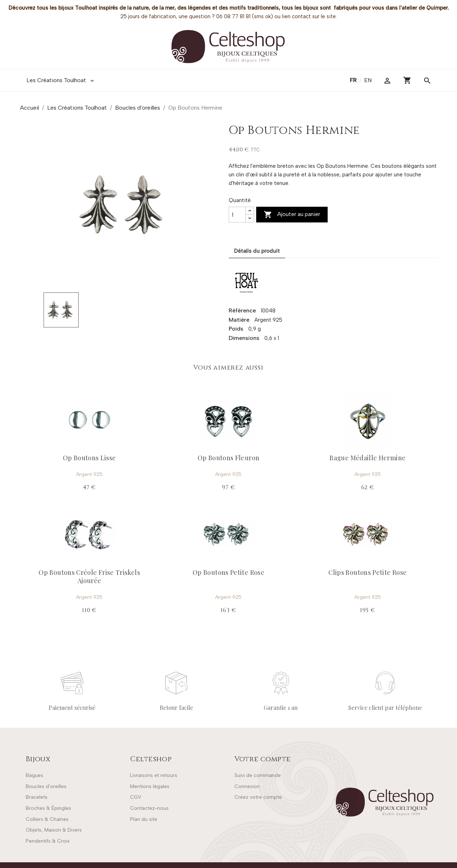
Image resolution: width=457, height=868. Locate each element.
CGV (136, 797)
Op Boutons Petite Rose (228, 572)
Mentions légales (150, 786)
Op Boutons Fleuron (228, 458)
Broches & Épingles (48, 808)
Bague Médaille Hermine (367, 458)
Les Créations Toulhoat (61, 80)
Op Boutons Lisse (90, 458)
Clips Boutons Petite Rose (367, 572)
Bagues (34, 775)
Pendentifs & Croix (48, 841)
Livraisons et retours (154, 775)
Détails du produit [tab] (257, 251)
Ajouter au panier (292, 215)
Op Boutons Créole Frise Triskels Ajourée (89, 576)
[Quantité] (237, 215)
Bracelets (37, 797)
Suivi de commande (258, 775)
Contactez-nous (149, 808)
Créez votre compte (258, 797)
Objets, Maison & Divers (54, 830)
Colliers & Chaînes (47, 819)
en (368, 80)
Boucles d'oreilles (46, 786)
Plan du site (144, 819)
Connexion (247, 786)
